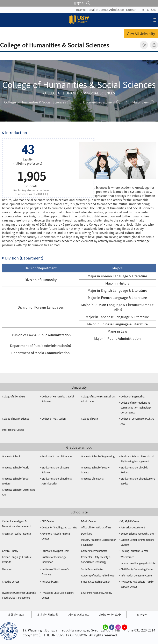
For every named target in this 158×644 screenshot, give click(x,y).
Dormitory (87, 534)
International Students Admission (100, 10)
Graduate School (11, 456)
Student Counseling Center (95, 582)
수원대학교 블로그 (105, 627)
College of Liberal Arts (14, 396)
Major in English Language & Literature (117, 290)
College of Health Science (16, 419)
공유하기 (144, 45)
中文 (142, 10)
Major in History (117, 283)
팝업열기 (79, 3)
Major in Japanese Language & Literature (117, 317)
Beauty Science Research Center (138, 534)
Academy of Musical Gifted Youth (98, 575)
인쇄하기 (154, 45)
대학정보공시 (16, 615)
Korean (131, 10)
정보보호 (142, 615)
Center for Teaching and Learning (59, 527)
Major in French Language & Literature (117, 297)
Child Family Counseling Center (137, 569)
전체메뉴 (155, 20)
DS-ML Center (88, 521)
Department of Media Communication (41, 353)
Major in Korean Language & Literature (117, 276)
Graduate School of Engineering (98, 456)
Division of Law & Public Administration (41, 335)
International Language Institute (138, 563)
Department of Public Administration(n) (41, 346)
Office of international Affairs (96, 527)
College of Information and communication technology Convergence (136, 408)
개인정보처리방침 (48, 615)
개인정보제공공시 (79, 615)
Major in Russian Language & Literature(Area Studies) (117, 307)
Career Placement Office (94, 551)
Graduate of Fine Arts (92, 479)
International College (13, 430)
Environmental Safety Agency (97, 593)
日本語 (151, 10)
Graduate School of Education (57, 456)
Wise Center (127, 557)
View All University (141, 33)
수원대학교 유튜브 (124, 627)
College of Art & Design (54, 419)
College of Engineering (132, 396)
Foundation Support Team (55, 551)
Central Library (10, 551)
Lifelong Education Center (134, 551)
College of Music (90, 419)
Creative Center (11, 582)
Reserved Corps (50, 582)
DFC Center (48, 521)
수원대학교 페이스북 (112, 627)
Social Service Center (92, 569)
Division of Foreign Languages (41, 307)
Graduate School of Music (15, 467)
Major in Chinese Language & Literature (117, 324)
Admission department (133, 527)
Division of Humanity (41, 280)
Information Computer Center (137, 575)
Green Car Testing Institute (16, 534)
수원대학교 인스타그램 (118, 627)
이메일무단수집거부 (111, 615)
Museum (7, 569)
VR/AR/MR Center (130, 521)
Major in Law (117, 331)
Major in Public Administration (117, 338)
